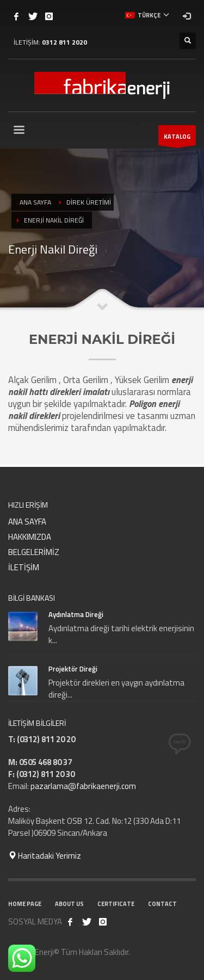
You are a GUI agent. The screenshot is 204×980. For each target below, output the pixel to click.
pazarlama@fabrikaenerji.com (83, 786)
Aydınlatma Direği (76, 614)
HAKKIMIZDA (30, 537)
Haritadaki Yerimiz (45, 856)
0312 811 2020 (64, 42)
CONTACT (162, 904)
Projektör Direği (73, 669)
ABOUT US (69, 904)
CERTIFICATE (116, 904)
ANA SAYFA (27, 522)
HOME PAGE (25, 904)
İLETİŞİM (24, 567)
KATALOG (177, 139)
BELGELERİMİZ (34, 552)
